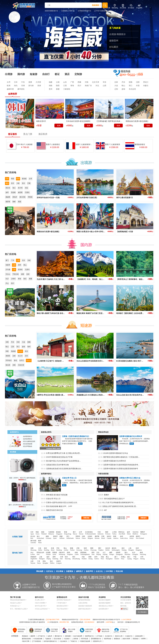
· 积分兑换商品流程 (29, 441)
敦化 (16, 360)
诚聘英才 (79, 571)
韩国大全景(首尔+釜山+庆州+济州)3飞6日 (93, 232)
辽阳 (116, 89)
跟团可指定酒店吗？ (85, 609)
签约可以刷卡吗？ (41, 606)
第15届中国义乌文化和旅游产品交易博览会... (63, 461)
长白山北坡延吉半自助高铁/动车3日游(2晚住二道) (96, 361)
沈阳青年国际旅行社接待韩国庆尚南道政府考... (121, 465)
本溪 (138, 86)
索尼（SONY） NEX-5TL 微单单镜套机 (22, 478)
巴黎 (29, 183)
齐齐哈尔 (9, 360)
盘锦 (123, 89)
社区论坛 (50, 571)
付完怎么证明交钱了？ (42, 609)
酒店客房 (43, 134)
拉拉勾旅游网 (78, 636)
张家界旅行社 (89, 636)
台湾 (9, 82)
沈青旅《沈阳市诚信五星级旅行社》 (76, 436)
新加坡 (24, 179)
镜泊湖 (8, 365)
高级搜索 (95, 5)
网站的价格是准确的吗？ (18, 600)
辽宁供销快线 (36, 641)
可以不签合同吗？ (63, 609)
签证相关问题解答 (105, 600)
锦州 (29, 347)
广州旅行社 (73, 641)
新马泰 (31, 86)
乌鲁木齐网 (26, 641)
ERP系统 (109, 571)
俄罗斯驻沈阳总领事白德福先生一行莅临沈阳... (121, 457)
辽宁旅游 (99, 636)
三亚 (14, 270)
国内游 (21, 74)
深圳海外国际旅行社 (50, 641)
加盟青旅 (70, 571)
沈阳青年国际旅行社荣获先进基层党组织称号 (121, 469)
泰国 (7, 183)
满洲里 (8, 356)
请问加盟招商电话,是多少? (114, 499)
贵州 (51, 89)
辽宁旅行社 (41, 636)
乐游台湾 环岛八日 (69, 478)
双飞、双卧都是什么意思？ (19, 609)
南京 (25, 279)
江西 (65, 86)
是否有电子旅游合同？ (64, 600)
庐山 (7, 283)
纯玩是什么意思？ (16, 603)
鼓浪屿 (20, 270)
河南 (87, 82)
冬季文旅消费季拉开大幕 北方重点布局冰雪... (64, 453)
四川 (79, 86)
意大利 (20, 188)
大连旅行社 (129, 636)
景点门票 (28, 134)
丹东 (123, 82)
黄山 (25, 265)
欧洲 (9, 86)
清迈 (26, 188)
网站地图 (40, 571)
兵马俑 (8, 270)
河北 (97, 86)
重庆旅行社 (58, 636)
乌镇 (29, 260)
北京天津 (96, 82)
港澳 (30, 82)
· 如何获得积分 (27, 436)
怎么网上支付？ (40, 600)
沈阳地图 (68, 636)
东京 (13, 183)
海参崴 (13, 351)
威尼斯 (20, 192)
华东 (104, 82)
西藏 (79, 82)
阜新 (7, 351)
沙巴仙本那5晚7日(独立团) (87, 198)
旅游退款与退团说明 (85, 606)
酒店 (67, 74)
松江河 (20, 356)
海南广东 (88, 86)
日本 (16, 82)
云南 (58, 82)
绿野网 (143, 639)
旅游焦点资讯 (46, 432)
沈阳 (138, 82)
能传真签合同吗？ (63, 606)
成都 (22, 274)
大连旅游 (67, 639)
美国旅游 (25, 636)
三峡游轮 (67, 89)
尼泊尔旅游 (57, 639)
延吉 (26, 351)
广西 (72, 82)
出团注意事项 (83, 603)
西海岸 (15, 197)
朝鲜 (14, 202)
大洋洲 (38, 82)
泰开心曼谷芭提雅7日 (125, 198)
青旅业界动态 (103, 432)
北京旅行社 (109, 636)
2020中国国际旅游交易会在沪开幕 (59, 457)
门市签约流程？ (62, 603)
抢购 (59, 126)
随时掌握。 (124, 606)
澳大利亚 (22, 197)
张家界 (8, 265)
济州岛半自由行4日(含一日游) (48, 198)
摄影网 (33, 636)
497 (105, 510)
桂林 (28, 274)
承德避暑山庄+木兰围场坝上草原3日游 (91, 395)
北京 (23, 260)
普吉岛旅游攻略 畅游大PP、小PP (59, 506)
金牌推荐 (13, 94)
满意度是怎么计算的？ (106, 606)
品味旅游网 (139, 636)
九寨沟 (27, 270)
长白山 (29, 360)
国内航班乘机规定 (84, 600)
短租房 (50, 636)
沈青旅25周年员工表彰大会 (130, 478)
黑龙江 (146, 82)
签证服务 (13, 134)
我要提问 (143, 518)
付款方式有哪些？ (41, 603)
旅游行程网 (126, 639)
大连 (116, 86)
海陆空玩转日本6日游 (54, 510)
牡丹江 (22, 360)
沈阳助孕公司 (97, 641)
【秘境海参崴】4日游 (125, 232)
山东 (65, 82)
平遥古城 (16, 274)
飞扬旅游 (48, 639)
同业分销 (119, 571)
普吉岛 (8, 188)
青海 (72, 86)
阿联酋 (30, 197)
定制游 (78, 74)
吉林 (116, 82)
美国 (20, 202)
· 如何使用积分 (27, 439)
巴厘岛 (27, 192)
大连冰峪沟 (63, 641)
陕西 (58, 86)
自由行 (46, 74)
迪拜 (7, 192)
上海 (18, 260)
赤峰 (14, 365)
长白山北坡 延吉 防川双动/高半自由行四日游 (134, 395)
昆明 (20, 265)
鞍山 (123, 86)
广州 (13, 260)
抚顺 (131, 82)
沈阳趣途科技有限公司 (132, 622)
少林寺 (13, 279)
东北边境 (132, 89)
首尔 (23, 183)
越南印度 (10, 89)
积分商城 (60, 571)
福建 (51, 82)
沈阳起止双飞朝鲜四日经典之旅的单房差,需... (120, 506)
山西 (104, 86)
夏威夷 (8, 197)
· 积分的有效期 (27, 444)
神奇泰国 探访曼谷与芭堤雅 (57, 495)
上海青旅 (75, 639)
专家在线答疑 (103, 474)
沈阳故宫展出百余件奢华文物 (57, 465)
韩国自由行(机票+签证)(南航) (48, 232)
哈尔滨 (20, 351)
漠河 (26, 356)
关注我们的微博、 (126, 600)
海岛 (16, 86)
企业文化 (99, 571)
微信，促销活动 (126, 603)
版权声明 (89, 571)
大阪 (18, 183)
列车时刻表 (84, 639)
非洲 (23, 86)
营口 (131, 86)
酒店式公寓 (119, 636)
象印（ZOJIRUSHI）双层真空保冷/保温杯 (23, 505)
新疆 (58, 89)
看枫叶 (107, 495)
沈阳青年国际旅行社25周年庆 (131, 436)
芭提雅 (13, 192)
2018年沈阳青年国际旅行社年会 (116, 453)
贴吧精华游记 (46, 474)
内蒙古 (146, 86)
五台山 (8, 274)
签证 (57, 74)
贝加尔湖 (21, 365)
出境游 (9, 74)
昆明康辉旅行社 (96, 639)
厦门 (7, 260)
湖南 (51, 86)
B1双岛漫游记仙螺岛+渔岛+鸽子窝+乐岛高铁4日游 (136, 361)
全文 (80, 444)
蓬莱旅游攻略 (26, 639)
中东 (23, 82)
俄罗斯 (8, 202)
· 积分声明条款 (27, 446)
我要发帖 (86, 518)
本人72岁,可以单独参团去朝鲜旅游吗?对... (119, 502)
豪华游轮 (21, 89)
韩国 (13, 179)
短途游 (34, 74)
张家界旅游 (108, 639)
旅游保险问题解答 (105, 603)
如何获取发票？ (104, 609)
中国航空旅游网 (85, 641)
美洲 (39, 86)
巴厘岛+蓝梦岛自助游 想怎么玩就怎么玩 (62, 502)
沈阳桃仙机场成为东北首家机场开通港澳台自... (64, 469)
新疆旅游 (117, 639)
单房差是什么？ (15, 606)
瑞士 (14, 188)
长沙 (7, 279)
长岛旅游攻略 (38, 639)
